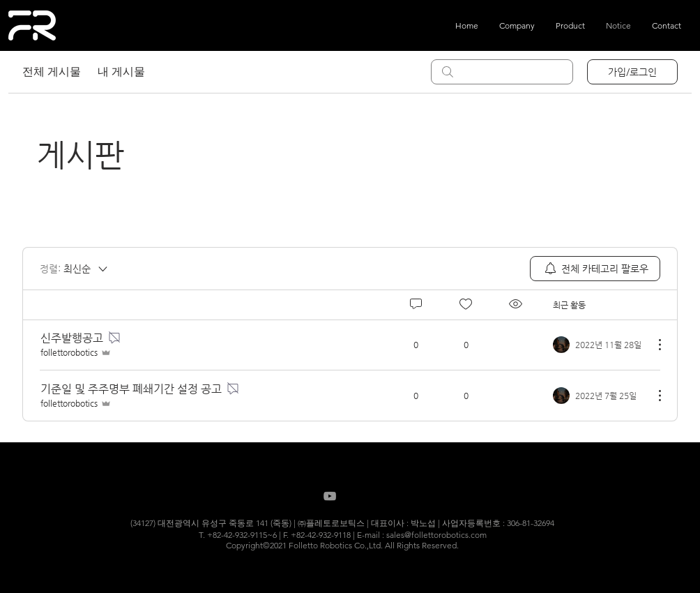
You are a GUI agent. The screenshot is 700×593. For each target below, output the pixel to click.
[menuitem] (595, 269)
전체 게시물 (52, 72)
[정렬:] (75, 269)
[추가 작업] (653, 345)
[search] (502, 72)
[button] (570, 25)
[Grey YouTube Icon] (330, 496)
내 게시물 (121, 72)
